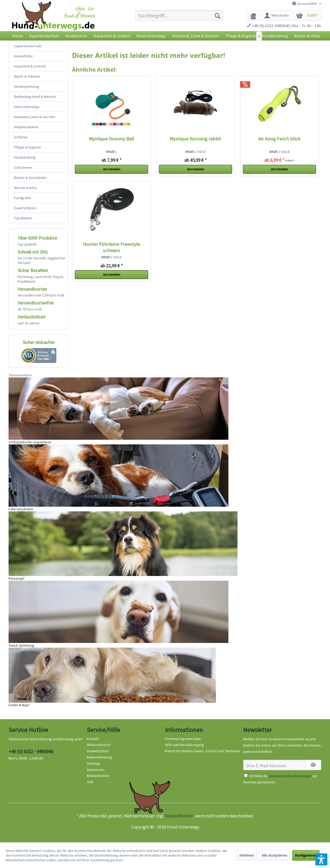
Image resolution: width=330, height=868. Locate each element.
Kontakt (93, 739)
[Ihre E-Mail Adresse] (275, 765)
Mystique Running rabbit (195, 139)
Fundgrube (22, 198)
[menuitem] (179, 16)
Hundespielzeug (27, 86)
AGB (90, 782)
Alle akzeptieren (274, 855)
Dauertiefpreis (25, 208)
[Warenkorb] (308, 16)
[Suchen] (217, 16)
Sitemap (93, 763)
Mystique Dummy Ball (111, 139)
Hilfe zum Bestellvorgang (184, 745)
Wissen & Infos (25, 188)
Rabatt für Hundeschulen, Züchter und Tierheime (203, 751)
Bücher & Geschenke (30, 178)
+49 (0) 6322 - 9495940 (31, 751)
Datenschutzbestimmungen (290, 776)
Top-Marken (23, 218)
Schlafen (21, 137)
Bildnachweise (98, 776)
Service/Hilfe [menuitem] (305, 4)
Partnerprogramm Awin (183, 739)
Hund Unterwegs (27, 107)
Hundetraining (25, 157)
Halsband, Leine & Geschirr (35, 117)
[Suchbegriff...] (179, 16)
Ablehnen (247, 855)
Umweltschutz (98, 751)
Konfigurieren (306, 855)
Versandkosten (179, 816)
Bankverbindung (99, 757)
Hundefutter (24, 56)
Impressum (95, 770)
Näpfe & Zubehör (27, 76)
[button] (321, 859)
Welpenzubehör (26, 127)
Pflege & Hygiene (28, 147)
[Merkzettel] (254, 16)
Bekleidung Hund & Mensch (35, 97)
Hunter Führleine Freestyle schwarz (111, 247)
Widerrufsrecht (99, 745)
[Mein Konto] (277, 16)
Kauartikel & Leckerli (30, 66)
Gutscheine (23, 167)
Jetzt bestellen (111, 169)
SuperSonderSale (28, 46)
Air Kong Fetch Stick (279, 139)
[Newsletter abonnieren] (313, 765)
